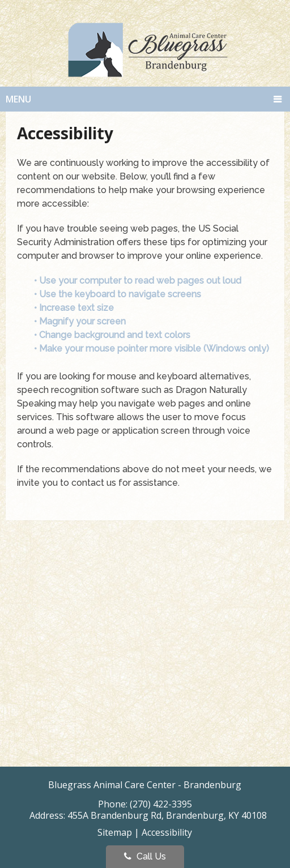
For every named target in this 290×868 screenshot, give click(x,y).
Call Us (145, 856)
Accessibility (167, 832)
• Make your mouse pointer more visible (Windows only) (152, 349)
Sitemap (115, 832)
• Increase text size (75, 308)
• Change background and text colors (113, 335)
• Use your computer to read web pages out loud (139, 281)
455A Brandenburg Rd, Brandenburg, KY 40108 (167, 815)
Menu (18, 99)
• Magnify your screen (81, 321)
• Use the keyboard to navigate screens (119, 294)
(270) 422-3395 (161, 804)
